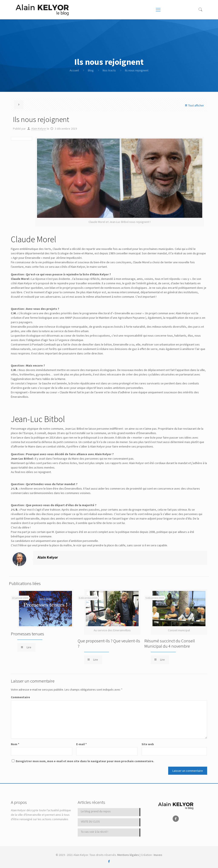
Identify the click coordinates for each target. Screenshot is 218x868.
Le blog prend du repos (96, 811)
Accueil (74, 70)
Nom (15, 744)
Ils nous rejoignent (137, 70)
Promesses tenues (27, 634)
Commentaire (20, 697)
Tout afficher (194, 105)
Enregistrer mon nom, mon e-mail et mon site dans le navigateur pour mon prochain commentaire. (85, 761)
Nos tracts (109, 70)
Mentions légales (128, 855)
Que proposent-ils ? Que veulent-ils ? (109, 643)
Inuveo (158, 855)
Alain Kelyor (39, 129)
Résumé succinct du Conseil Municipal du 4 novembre (170, 643)
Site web (148, 744)
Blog (91, 70)
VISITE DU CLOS (90, 821)
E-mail (81, 744)
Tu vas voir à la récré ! (95, 832)
